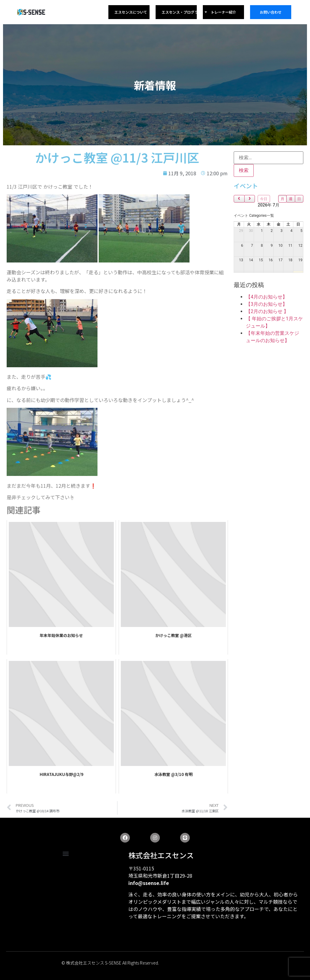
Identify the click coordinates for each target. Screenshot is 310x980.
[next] (250, 199)
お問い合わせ (271, 12)
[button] (66, 854)
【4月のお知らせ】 (267, 297)
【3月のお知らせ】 (267, 304)
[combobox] (254, 216)
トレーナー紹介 (223, 12)
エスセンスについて (131, 12)
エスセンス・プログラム (184, 12)
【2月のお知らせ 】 (267, 311)
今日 (264, 199)
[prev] (239, 199)
